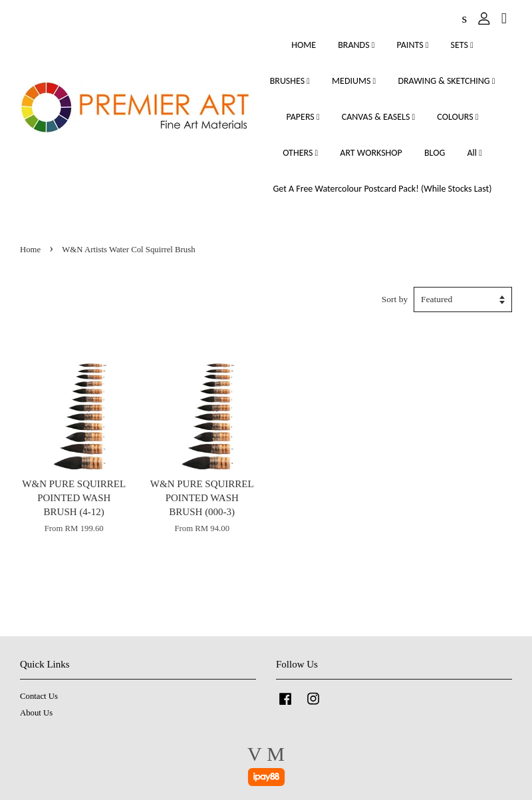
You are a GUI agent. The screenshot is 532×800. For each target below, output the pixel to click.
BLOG (435, 153)
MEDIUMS (354, 81)
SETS (462, 45)
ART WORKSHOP (371, 153)
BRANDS (356, 45)
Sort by (395, 299)
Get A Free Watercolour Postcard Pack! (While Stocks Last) (382, 189)
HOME (304, 45)
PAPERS (303, 117)
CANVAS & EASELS (378, 117)
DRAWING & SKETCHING (446, 81)
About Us (36, 713)
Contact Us (39, 696)
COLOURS (458, 117)
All (474, 153)
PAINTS (413, 45)
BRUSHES (290, 81)
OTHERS (300, 153)
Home (30, 250)
